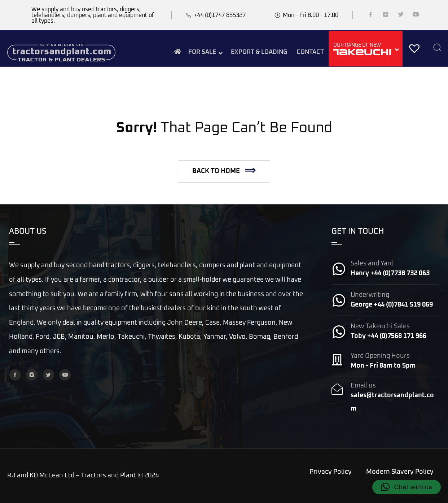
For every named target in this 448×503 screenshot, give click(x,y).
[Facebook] (370, 16)
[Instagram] (386, 16)
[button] (224, 172)
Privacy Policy (331, 472)
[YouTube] (416, 16)
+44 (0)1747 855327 (220, 15)
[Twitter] (401, 16)
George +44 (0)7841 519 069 (392, 305)
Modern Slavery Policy (400, 472)
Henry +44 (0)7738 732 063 (390, 273)
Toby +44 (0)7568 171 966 (388, 336)
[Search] (437, 48)
